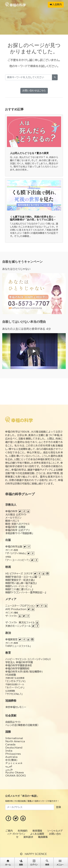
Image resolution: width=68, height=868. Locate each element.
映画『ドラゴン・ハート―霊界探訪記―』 (26, 592)
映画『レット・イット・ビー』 (18, 586)
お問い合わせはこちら (34, 91)
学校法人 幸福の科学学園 (19, 662)
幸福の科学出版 (14, 547)
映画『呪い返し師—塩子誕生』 (21, 583)
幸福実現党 (11, 639)
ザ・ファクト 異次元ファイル (20, 623)
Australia (11, 757)
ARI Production (16, 609)
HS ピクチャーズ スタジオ (19, 574)
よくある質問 (37, 834)
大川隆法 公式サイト (16, 515)
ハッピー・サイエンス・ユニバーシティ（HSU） (28, 659)
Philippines (13, 754)
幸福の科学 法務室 (15, 527)
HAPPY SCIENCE (36, 854)
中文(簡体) (11, 760)
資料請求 (28, 837)
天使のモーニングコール (18, 626)
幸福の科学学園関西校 (17, 669)
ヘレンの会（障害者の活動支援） (22, 725)
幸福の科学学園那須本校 (19, 665)
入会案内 (56, 4)
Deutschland (14, 748)
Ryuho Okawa (14, 773)
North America (15, 741)
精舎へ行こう (12, 521)
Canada (10, 744)
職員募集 (43, 837)
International (14, 738)
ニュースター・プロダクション (20, 606)
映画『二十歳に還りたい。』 (19, 589)
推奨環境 (37, 831)
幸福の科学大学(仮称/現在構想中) (24, 672)
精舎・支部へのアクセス (18, 524)
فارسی (9, 769)
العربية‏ (9, 766)
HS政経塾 (11, 675)
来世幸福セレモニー (16, 707)
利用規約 (23, 831)
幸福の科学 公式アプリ (18, 530)
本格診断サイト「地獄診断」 (19, 533)
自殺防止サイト (13, 722)
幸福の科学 (11, 511)
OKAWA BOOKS (16, 776)
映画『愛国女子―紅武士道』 (20, 580)
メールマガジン (13, 518)
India (9, 751)
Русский (14, 763)
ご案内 (9, 831)
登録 (59, 807)
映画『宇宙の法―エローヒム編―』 (23, 577)
